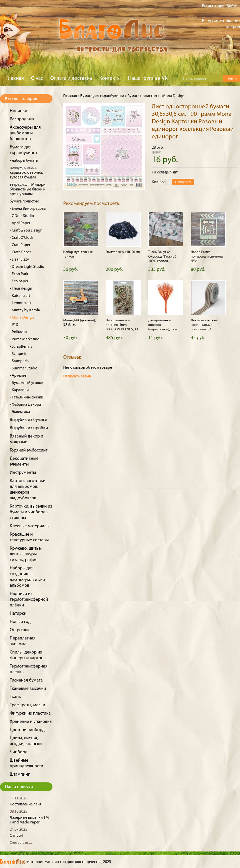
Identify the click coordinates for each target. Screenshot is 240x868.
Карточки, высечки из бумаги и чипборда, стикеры (31, 512)
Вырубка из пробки (29, 428)
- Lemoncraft (20, 303)
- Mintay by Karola (25, 310)
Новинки (18, 111)
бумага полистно (24, 201)
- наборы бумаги (24, 161)
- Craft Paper (20, 245)
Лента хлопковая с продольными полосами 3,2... (205, 325)
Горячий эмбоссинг (29, 450)
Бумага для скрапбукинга (102, 96)
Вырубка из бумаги (28, 420)
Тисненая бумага (26, 680)
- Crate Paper (20, 252)
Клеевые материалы (30, 526)
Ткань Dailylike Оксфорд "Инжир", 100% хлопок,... (162, 257)
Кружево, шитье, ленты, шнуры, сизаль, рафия (26, 554)
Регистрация (213, 6)
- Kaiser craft (20, 296)
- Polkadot (18, 332)
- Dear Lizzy (19, 260)
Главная (15, 78)
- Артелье (18, 376)
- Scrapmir (18, 354)
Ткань (15, 697)
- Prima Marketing (25, 339)
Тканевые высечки (28, 689)
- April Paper (20, 223)
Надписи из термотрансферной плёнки (29, 600)
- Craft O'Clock (21, 238)
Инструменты (23, 473)
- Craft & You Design (26, 231)
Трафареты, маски (27, 705)
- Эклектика (20, 412)
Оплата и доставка (71, 78)
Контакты (110, 78)
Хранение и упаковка (31, 722)
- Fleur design (21, 289)
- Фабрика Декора (25, 405)
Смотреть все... (21, 843)
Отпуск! (16, 836)
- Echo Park (19, 274)
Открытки (19, 630)
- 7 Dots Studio (22, 216)
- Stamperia (19, 361)
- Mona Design (22, 318)
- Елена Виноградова (28, 209)
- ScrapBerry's (21, 347)
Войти (232, 6)
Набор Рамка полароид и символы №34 (207, 257)
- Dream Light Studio (27, 267)
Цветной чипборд (27, 730)
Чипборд (19, 752)
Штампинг (20, 775)
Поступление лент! (26, 804)
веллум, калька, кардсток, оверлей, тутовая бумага (26, 173)
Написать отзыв (77, 376)
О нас (37, 78)
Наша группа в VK (148, 78)
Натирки (18, 614)
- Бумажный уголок (26, 383)
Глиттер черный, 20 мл (123, 252)
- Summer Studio (24, 368)
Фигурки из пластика (30, 713)
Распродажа (22, 119)
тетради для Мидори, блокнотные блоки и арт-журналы (28, 189)
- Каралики (19, 390)
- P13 (14, 325)
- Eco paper (19, 281)
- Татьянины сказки (26, 397)
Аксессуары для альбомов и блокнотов (25, 133)
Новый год (20, 622)
